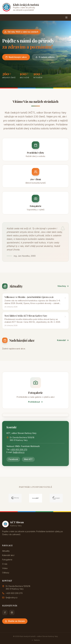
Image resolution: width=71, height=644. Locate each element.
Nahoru (36, 640)
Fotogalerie (7, 560)
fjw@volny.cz (19, 452)
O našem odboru (45, 57)
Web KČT (28, 459)
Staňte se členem (15, 621)
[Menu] (66, 17)
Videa (5, 568)
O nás (5, 564)
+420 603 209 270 (19, 449)
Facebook (13, 459)
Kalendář (63, 340)
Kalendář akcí (8, 555)
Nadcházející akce (16, 57)
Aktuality (6, 551)
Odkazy (6, 573)
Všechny (63, 286)
